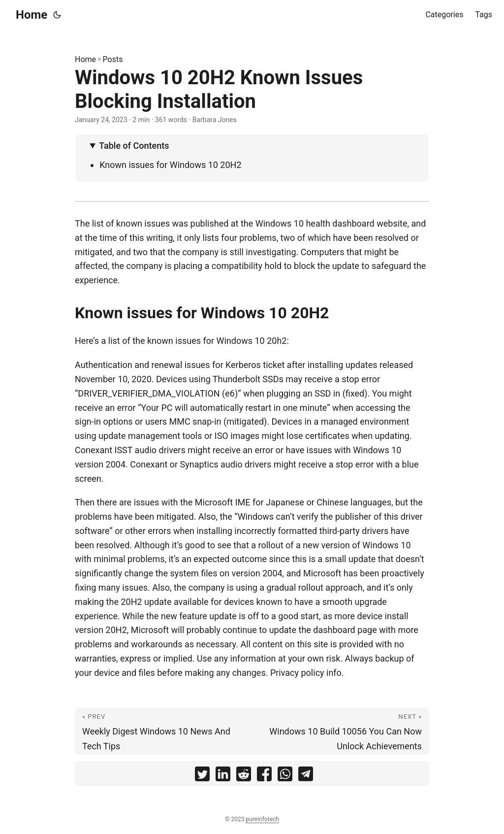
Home (31, 15)
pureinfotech (262, 819)
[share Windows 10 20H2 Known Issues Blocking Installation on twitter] (202, 776)
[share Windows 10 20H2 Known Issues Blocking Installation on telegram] (306, 776)
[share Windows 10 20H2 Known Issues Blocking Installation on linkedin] (223, 776)
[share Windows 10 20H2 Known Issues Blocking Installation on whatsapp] (285, 776)
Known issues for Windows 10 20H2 (170, 165)
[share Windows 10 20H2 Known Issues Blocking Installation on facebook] (264, 776)
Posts (113, 59)
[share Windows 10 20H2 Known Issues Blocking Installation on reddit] (244, 776)
